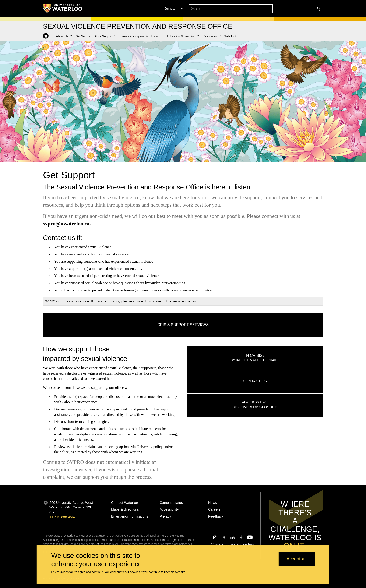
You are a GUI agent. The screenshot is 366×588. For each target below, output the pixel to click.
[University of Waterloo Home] (63, 8)
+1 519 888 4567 (63, 517)
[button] (285, 9)
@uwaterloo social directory (232, 544)
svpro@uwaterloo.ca (66, 224)
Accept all (297, 559)
